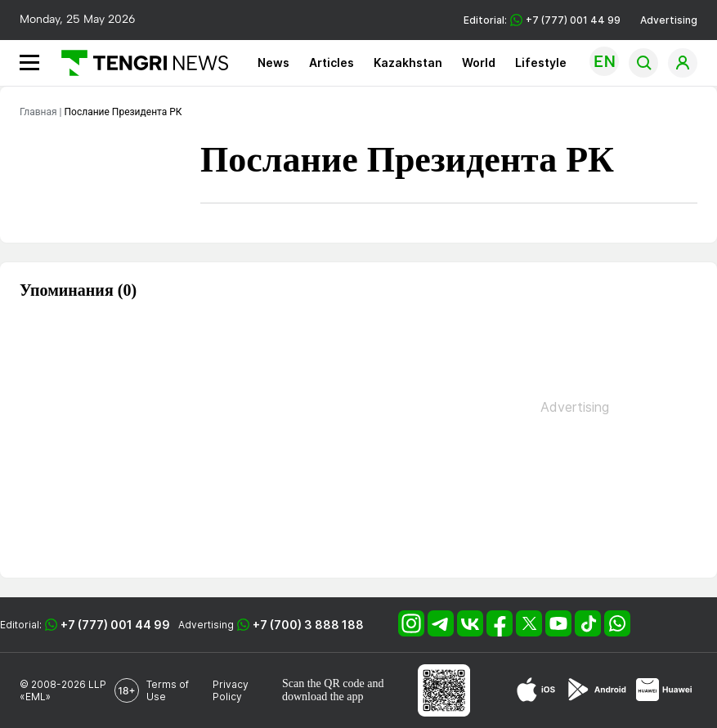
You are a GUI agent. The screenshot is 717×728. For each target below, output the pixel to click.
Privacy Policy (231, 690)
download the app (323, 697)
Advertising (669, 20)
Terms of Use (168, 690)
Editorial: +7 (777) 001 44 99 (542, 20)
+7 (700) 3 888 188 (308, 625)
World (479, 63)
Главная (38, 112)
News (273, 63)
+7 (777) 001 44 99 (115, 625)
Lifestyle (541, 63)
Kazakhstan (408, 63)
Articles (332, 63)
